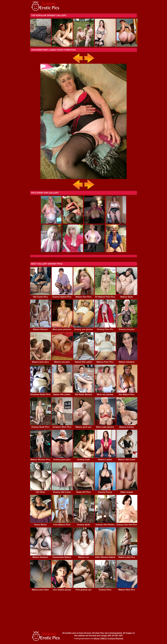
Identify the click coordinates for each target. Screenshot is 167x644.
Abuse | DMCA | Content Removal (108, 638)
